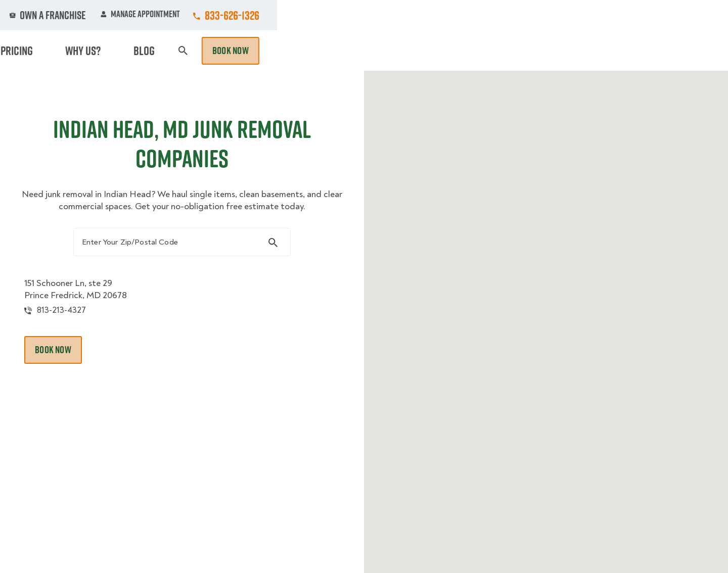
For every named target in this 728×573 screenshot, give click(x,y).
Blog (605, 51)
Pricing (516, 51)
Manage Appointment (591, 15)
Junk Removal (285, 51)
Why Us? (563, 51)
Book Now (681, 51)
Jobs (233, 15)
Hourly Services (451, 51)
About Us (437, 15)
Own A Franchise (504, 15)
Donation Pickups (365, 51)
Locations (381, 15)
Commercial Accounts (303, 15)
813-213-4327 (77, 320)
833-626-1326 (683, 15)
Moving (227, 51)
